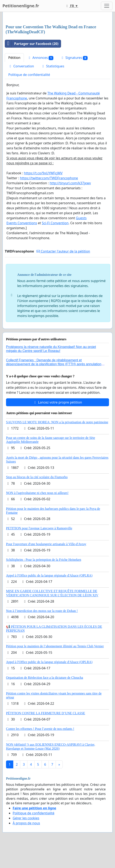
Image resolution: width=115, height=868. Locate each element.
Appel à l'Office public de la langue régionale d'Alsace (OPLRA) (49, 575)
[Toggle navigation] (107, 6)
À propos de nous (26, 823)
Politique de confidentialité (29, 75)
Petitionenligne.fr (21, 6)
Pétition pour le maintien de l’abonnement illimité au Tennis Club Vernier (55, 646)
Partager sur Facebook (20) (32, 44)
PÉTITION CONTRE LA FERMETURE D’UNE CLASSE (46, 713)
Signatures (74, 58)
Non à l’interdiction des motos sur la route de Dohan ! (42, 611)
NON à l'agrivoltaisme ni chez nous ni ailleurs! (37, 493)
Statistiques (53, 66)
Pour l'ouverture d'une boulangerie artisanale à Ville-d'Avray (46, 544)
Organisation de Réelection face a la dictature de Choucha (45, 678)
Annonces (40, 58)
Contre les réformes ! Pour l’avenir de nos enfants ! (40, 729)
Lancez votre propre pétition (57, 402)
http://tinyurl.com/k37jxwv (70, 183)
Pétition (14, 58)
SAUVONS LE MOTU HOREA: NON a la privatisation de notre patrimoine (57, 422)
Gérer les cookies (26, 818)
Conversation (21, 66)
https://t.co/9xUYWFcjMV (43, 173)
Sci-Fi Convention (55, 223)
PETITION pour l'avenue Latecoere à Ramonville (39, 528)
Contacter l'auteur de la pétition (63, 251)
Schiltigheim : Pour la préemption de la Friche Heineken (44, 560)
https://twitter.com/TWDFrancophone (49, 178)
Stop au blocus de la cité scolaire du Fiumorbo (37, 477)
